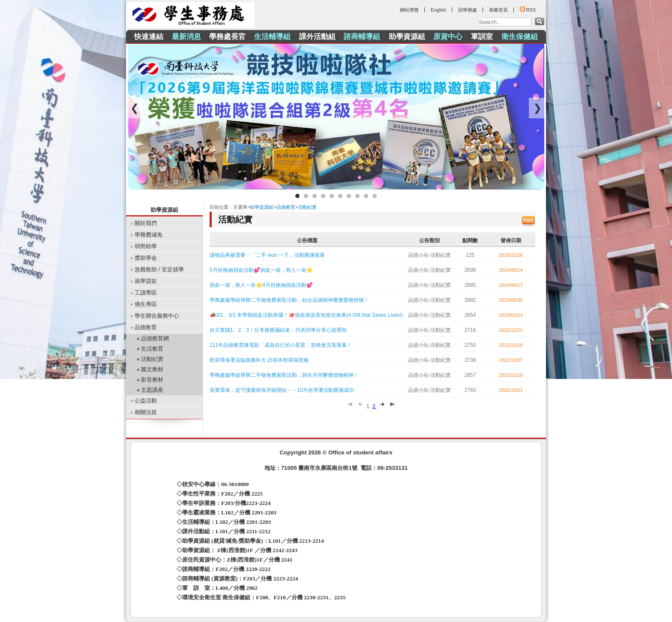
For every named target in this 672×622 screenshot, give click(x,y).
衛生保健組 (520, 37)
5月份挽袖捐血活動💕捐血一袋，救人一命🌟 (261, 270)
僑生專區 (146, 304)
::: (128, 28)
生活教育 (152, 349)
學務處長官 (227, 37)
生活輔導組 (272, 37)
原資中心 (448, 37)
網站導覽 (409, 10)
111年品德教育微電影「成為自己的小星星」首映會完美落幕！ (281, 345)
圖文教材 (152, 369)
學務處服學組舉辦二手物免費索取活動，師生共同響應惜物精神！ (284, 375)
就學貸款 (146, 281)
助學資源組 (407, 37)
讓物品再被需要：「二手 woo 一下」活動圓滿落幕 (267, 255)
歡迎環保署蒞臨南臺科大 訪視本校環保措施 (259, 360)
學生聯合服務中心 (157, 316)
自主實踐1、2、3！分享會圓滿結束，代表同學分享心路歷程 (278, 330)
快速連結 (149, 37)
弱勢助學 (146, 246)
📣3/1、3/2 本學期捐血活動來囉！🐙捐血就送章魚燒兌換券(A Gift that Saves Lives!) (306, 315)
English (438, 10)
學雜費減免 (148, 235)
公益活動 (146, 401)
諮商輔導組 (362, 37)
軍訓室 (482, 37)
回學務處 (468, 10)
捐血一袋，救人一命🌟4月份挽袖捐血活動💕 (261, 285)
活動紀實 (152, 359)
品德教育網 (155, 338)
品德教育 (146, 327)
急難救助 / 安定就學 (159, 269)
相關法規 (146, 412)
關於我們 (146, 223)
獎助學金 (146, 258)
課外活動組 (317, 37)
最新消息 (186, 37)
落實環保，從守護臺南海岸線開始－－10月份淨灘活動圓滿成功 (282, 390)
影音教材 (152, 380)
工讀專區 (146, 293)
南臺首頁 (498, 10)
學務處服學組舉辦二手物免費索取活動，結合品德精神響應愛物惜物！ (289, 300)
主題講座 (152, 390)
